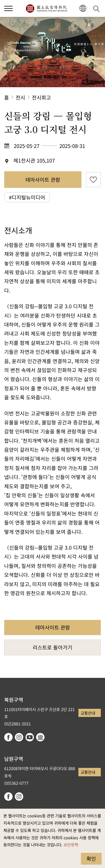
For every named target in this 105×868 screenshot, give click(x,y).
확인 (91, 858)
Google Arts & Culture (40, 737)
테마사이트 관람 (43, 179)
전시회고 (41, 97)
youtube (30, 737)
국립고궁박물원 (46, 8)
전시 (20, 97)
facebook (8, 737)
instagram (19, 737)
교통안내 (88, 713)
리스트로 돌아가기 (53, 647)
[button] (83, 9)
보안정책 (71, 845)
